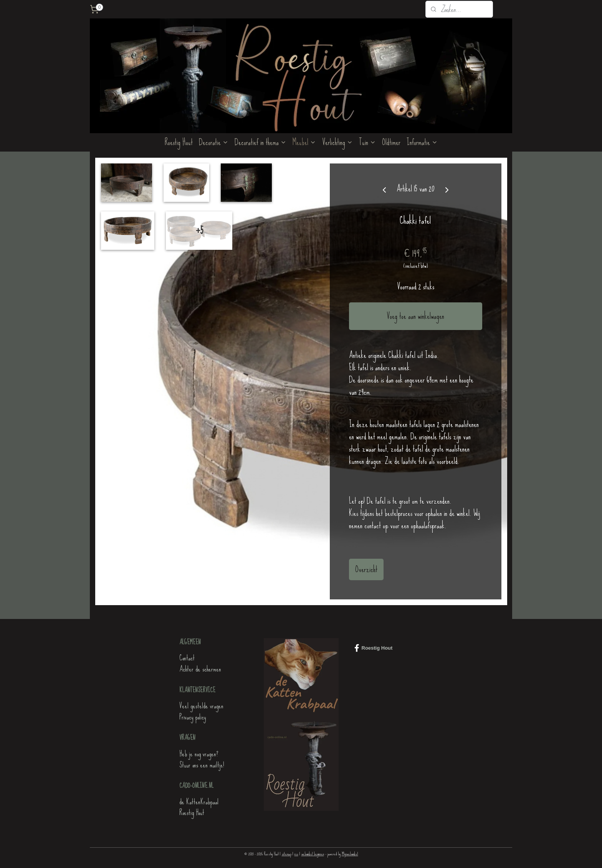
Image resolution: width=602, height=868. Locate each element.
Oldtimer (391, 142)
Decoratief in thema (260, 142)
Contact (187, 658)
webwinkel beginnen (313, 854)
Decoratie (214, 142)
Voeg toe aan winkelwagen (415, 316)
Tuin (367, 142)
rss (296, 854)
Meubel (304, 142)
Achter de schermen (200, 669)
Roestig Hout (179, 142)
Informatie (422, 142)
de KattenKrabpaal (199, 802)
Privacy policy (193, 717)
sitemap (287, 854)
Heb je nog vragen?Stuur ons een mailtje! (202, 759)
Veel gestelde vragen (201, 706)
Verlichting (337, 142)
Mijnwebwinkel (350, 854)
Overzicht (366, 569)
